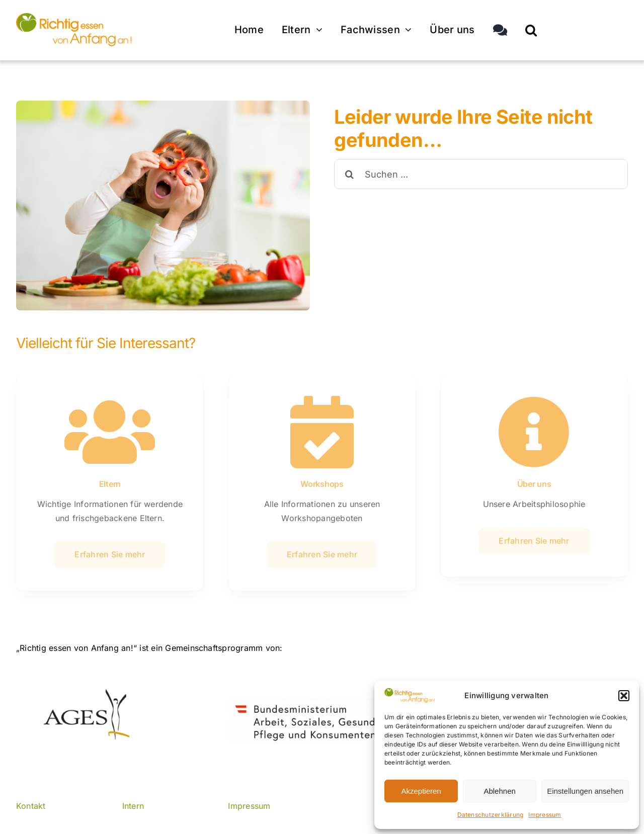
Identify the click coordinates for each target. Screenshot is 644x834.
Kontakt (31, 806)
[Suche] (349, 174)
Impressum (545, 815)
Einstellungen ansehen (585, 791)
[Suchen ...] (481, 174)
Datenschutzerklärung (491, 815)
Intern (133, 806)
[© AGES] (74, 16)
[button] (624, 696)
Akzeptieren (421, 791)
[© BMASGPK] (322, 702)
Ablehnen (499, 791)
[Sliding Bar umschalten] (500, 29)
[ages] (85, 693)
